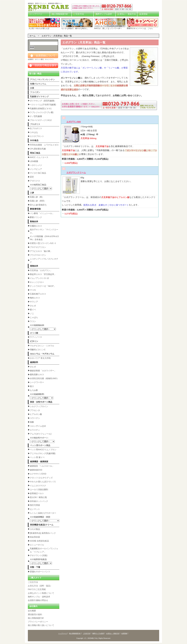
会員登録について (43, 56)
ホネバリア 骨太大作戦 (40, 358)
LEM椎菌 (34, 161)
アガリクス (35, 181)
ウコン (33, 321)
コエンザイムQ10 (38, 426)
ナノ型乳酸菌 (36, 116)
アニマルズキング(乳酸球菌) (43, 453)
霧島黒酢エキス (37, 375)
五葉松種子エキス (38, 294)
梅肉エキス (35, 298)
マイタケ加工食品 (38, 173)
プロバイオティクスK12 (41, 120)
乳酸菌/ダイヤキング (39, 97)
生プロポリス (36, 128)
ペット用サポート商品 (40, 445)
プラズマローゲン (38, 255)
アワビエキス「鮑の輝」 (41, 251)
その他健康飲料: (42, 396)
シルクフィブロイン (39, 406)
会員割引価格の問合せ (38, 600)
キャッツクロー (37, 282)
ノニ (32, 313)
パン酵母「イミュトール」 (42, 213)
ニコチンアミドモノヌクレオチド (44, 260)
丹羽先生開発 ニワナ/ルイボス (44, 145)
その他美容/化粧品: (41, 561)
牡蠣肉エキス (36, 226)
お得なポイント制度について (41, 593)
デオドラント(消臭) (39, 555)
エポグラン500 (74, 122)
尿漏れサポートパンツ (40, 572)
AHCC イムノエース (39, 157)
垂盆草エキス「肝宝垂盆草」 (43, 274)
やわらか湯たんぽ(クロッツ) (43, 482)
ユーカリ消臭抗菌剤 (39, 489)
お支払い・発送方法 (127, 14)
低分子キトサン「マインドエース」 (44, 231)
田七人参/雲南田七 (38, 205)
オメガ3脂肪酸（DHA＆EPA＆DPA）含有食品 (44, 238)
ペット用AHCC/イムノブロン (43, 450)
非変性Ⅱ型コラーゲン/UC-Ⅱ (43, 243)
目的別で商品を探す (43, 65)
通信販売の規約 (35, 614)
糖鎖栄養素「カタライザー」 (43, 371)
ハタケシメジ (36, 165)
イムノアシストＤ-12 (39, 278)
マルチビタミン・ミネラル (42, 346)
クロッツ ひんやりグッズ (41, 478)
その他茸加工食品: (41, 187)
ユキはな (34, 132)
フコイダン (35, 92)
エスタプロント (37, 136)
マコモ (33, 290)
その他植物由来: (43, 327)
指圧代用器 (35, 505)
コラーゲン (35, 418)
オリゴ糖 (34, 333)
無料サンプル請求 (104, 14)
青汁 (32, 386)
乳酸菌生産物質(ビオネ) (41, 108)
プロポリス (35, 124)
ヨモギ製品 (35, 529)
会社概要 (32, 611)
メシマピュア (36, 169)
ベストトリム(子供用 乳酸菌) (43, 105)
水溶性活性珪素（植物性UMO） (44, 378)
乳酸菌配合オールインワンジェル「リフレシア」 (44, 550)
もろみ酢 (34, 390)
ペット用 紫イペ (37, 457)
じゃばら (34, 317)
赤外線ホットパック (39, 501)
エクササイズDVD (38, 474)
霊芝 (32, 177)
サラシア (34, 302)
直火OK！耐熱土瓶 (38, 497)
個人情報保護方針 (60, 14)
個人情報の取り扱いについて (41, 625)
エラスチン (35, 430)
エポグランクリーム (76, 173)
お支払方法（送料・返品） (40, 586)
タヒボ (33, 306)
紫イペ (33, 310)
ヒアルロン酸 (36, 414)
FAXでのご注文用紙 (37, 589)
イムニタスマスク (38, 486)
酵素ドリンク (36, 217)
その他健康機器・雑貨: (45, 519)
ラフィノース (36, 337)
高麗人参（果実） (38, 201)
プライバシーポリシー (38, 622)
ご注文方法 (79, 14)
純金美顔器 (35, 537)
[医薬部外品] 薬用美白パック (43, 533)
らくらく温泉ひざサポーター (43, 513)
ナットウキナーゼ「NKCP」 (43, 286)
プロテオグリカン (38, 247)
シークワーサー (37, 382)
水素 (32, 88)
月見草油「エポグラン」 (41, 270)
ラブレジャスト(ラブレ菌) (42, 112)
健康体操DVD (36, 470)
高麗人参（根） (37, 197)
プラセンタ (35, 410)
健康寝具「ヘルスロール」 (42, 466)
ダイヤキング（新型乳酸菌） (43, 101)
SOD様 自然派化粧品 (39, 541)
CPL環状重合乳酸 (38, 149)
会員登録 (143, 14)
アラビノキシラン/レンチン (42, 79)
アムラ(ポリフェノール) (41, 434)
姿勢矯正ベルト (37, 493)
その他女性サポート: (42, 440)
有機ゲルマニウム (38, 84)
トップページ (36, 14)
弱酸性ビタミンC (38, 350)
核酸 (32, 422)
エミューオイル (37, 545)
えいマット (35, 509)
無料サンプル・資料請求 (39, 597)
